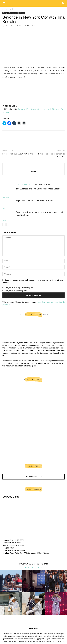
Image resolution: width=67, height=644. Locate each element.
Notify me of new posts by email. (16, 291)
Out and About (13, 13)
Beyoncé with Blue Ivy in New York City (18, 154)
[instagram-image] (11, 581)
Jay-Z (4, 220)
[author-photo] (33, 167)
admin (7, 26)
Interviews (6, 197)
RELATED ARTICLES (24, 185)
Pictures (22, 13)
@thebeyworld (34, 567)
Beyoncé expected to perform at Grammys (51, 155)
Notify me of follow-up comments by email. (20, 288)
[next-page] (8, 224)
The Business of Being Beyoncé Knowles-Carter (38, 189)
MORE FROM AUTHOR (42, 185)
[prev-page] (4, 224)
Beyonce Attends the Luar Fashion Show (34, 200)
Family (11, 9)
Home (5, 9)
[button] (4, 3)
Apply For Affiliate (33, 477)
